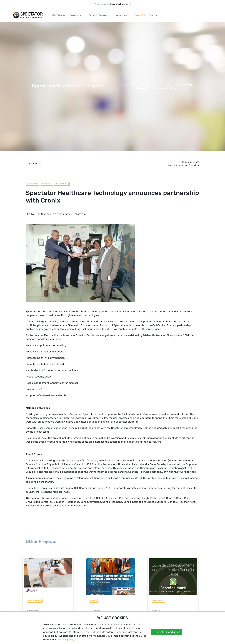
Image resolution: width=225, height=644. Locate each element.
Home (124, 84)
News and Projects (141, 84)
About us (122, 15)
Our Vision (59, 15)
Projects (140, 15)
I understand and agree (166, 632)
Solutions (76, 15)
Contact (155, 15)
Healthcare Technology (117, 4)
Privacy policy (66, 640)
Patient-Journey (99, 15)
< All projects (34, 163)
